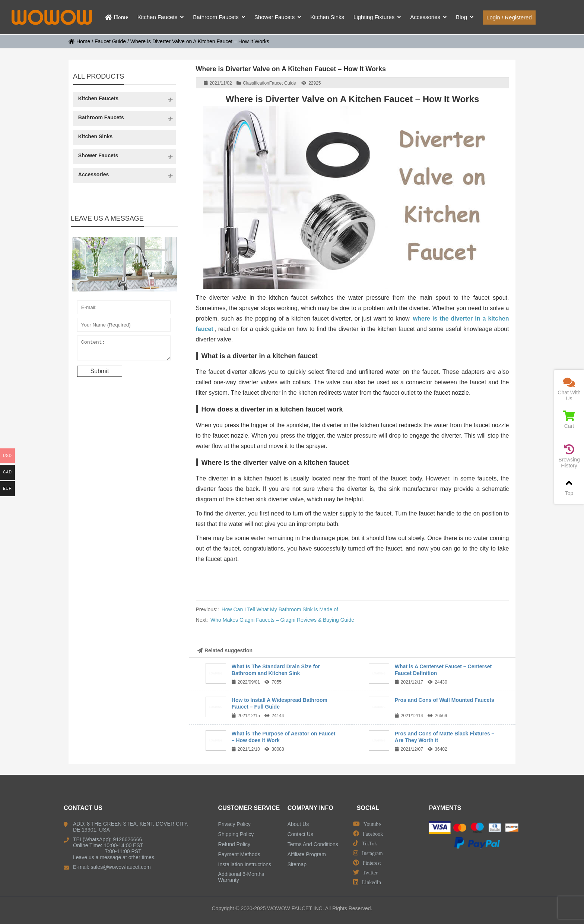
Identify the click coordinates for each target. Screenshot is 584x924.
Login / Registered (509, 17)
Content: (124, 350)
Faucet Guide (110, 41)
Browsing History (569, 456)
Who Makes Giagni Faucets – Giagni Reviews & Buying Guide (282, 620)
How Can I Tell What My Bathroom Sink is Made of (280, 609)
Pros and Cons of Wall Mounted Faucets (445, 700)
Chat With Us (569, 389)
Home (79, 41)
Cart (569, 420)
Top (569, 487)
